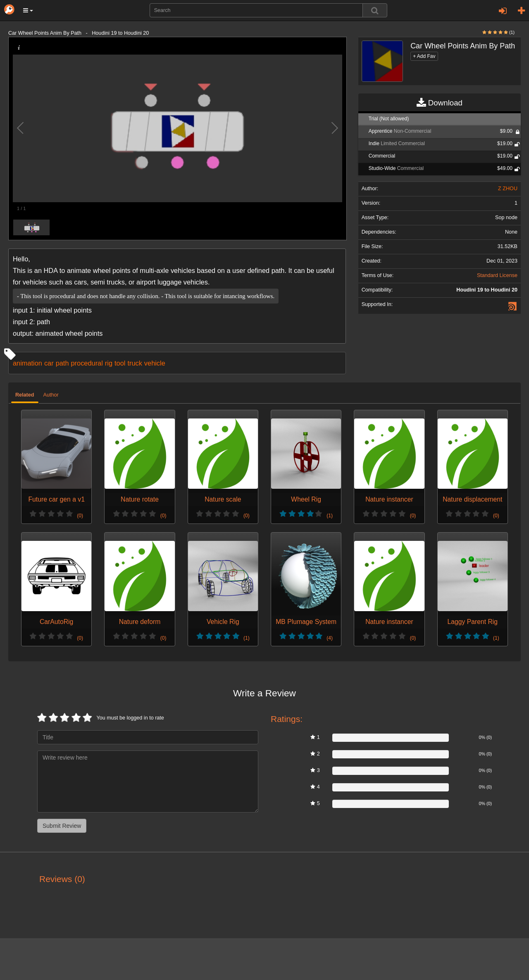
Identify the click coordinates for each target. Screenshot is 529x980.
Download (440, 103)
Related (25, 395)
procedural (87, 363)
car (49, 363)
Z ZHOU (508, 189)
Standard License (497, 275)
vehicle (155, 363)
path (62, 363)
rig (109, 363)
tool (120, 363)
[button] (28, 10)
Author (51, 395)
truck (135, 363)
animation (27, 363)
